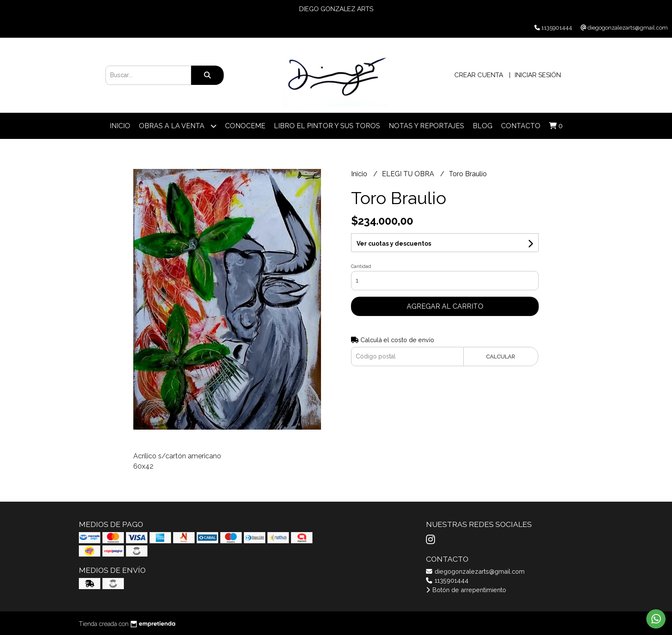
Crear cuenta (479, 75)
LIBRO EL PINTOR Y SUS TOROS (327, 126)
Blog (483, 126)
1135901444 (447, 580)
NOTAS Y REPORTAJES (426, 126)
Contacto (521, 126)
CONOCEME (245, 126)
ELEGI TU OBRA (409, 174)
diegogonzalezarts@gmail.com (475, 571)
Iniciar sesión (538, 75)
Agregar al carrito (445, 306)
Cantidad (361, 266)
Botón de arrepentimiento (466, 590)
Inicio (120, 126)
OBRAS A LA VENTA (178, 126)
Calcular (501, 357)
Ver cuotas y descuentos (394, 244)
